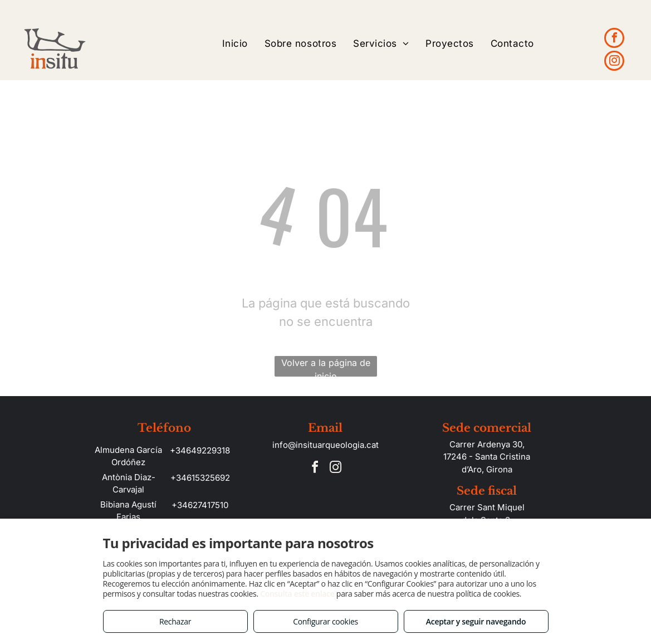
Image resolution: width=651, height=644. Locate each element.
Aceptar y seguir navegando (476, 621)
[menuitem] (235, 44)
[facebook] (614, 39)
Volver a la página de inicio (326, 367)
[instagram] (614, 62)
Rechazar (175, 621)
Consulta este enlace (297, 594)
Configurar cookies (325, 621)
